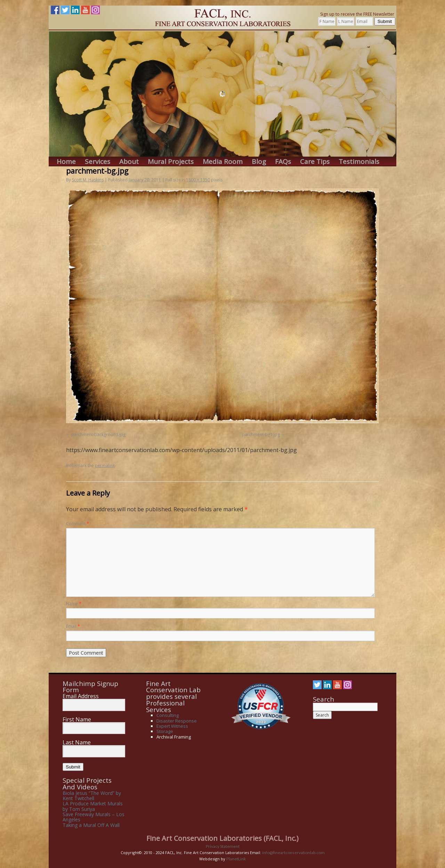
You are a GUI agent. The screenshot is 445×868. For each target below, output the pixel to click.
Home (66, 162)
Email (73, 626)
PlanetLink (236, 859)
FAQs (283, 162)
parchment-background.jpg (98, 435)
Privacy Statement (223, 846)
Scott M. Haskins (88, 180)
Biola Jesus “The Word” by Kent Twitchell (92, 796)
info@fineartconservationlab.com (293, 853)
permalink (105, 465)
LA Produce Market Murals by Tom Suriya (93, 806)
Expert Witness (172, 726)
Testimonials (359, 162)
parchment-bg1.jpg (261, 435)
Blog (259, 162)
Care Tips (315, 162)
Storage (165, 731)
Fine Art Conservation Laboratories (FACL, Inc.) (222, 838)
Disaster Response (177, 721)
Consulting (168, 715)
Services (98, 162)
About (129, 162)
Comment (78, 524)
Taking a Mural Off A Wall (91, 825)
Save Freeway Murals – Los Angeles (94, 817)
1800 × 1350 (198, 180)
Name (74, 604)
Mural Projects (171, 162)
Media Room (223, 162)
